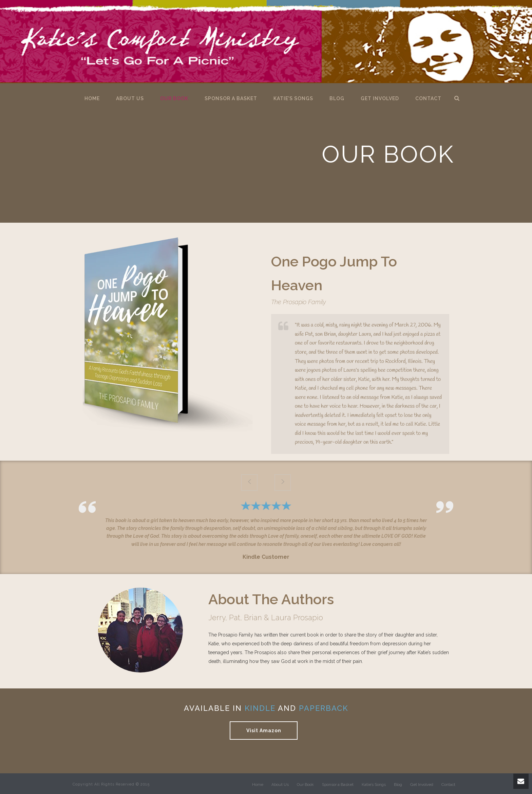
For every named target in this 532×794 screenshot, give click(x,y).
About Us (130, 98)
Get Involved (380, 98)
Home (92, 98)
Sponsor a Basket (231, 98)
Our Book (174, 98)
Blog (337, 98)
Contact (428, 98)
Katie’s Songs (293, 98)
